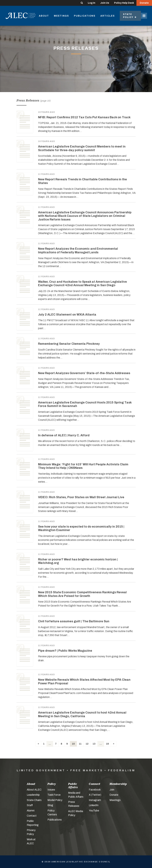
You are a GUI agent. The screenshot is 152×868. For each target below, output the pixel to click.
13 (94, 744)
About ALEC (34, 790)
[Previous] (38, 744)
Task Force (54, 795)
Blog (50, 805)
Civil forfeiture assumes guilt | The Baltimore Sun (74, 621)
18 (107, 744)
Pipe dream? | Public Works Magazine (65, 651)
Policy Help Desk (124, 3)
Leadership (33, 795)
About (44, 16)
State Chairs (34, 800)
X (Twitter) (95, 795)
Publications (85, 16)
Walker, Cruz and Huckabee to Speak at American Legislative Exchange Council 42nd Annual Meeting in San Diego (82, 284)
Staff (30, 805)
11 (80, 744)
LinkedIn (94, 805)
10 (73, 744)
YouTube (94, 811)
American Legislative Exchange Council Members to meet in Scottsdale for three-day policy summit (82, 148)
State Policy (130, 16)
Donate (144, 3)
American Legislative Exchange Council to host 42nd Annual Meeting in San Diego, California (82, 714)
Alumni (31, 811)
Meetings (61, 16)
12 (87, 744)
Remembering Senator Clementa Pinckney (69, 344)
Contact (32, 816)
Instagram (95, 800)
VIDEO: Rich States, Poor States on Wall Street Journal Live (81, 497)
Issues (51, 790)
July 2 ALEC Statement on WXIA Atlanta (67, 315)
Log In (92, 3)
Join (112, 790)
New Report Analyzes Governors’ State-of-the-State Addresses (84, 373)
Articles (108, 16)
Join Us (105, 3)
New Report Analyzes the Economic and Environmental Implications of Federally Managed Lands (78, 251)
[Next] (114, 744)
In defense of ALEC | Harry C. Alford (64, 435)
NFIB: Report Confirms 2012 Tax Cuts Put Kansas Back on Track (84, 117)
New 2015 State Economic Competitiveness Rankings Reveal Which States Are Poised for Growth (82, 594)
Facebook (95, 790)
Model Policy (55, 800)
